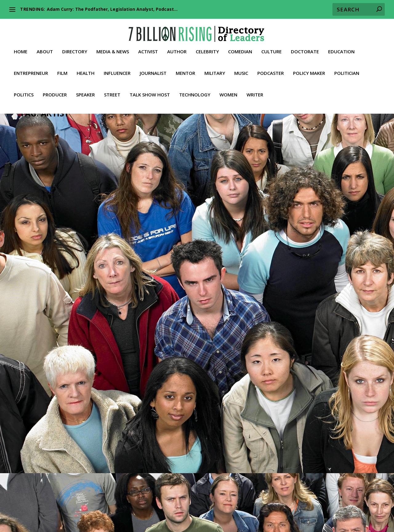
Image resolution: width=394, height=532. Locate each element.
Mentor (185, 71)
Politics (24, 93)
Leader (72, 236)
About (45, 50)
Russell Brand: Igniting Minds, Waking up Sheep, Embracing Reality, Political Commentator (315, 220)
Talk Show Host (150, 93)
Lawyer (183, 511)
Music (241, 71)
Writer (255, 93)
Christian (179, 236)
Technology (195, 93)
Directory (75, 50)
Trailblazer (56, 418)
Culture (271, 50)
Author (177, 50)
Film (62, 71)
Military (215, 71)
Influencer (117, 71)
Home (21, 50)
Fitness (81, 511)
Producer (55, 93)
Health (86, 71)
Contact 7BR (343, 518)
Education (341, 50)
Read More (40, 274)
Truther (73, 418)
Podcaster (271, 71)
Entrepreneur (31, 71)
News (31, 412)
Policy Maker (309, 71)
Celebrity (207, 50)
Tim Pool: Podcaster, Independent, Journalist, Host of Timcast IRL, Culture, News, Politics (74, 380)
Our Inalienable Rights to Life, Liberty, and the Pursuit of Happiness (291, 495)
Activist (148, 50)
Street (112, 93)
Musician (99, 236)
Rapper (115, 236)
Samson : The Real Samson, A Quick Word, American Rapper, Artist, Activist (75, 220)
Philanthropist (351, 242)
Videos (88, 418)
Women (228, 93)
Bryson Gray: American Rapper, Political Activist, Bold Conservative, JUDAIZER (191, 220)
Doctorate (305, 50)
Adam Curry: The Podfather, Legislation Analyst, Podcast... (112, 9)
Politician (347, 71)
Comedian (240, 50)
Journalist (153, 71)
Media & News (113, 50)
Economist (293, 504)
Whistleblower (241, 518)
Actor (286, 236)
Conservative (200, 236)
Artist (45, 236)
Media (83, 406)
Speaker (85, 93)
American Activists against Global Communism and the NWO (116, 495)
